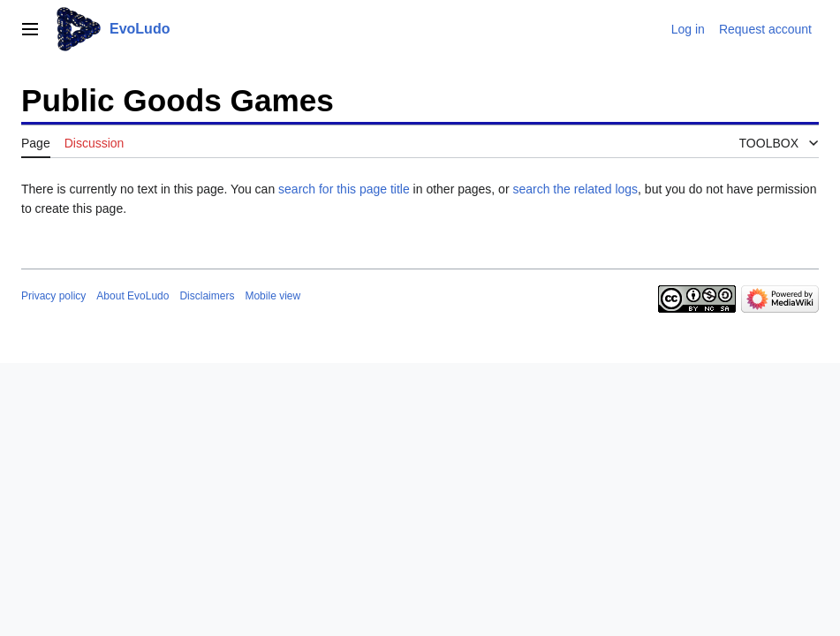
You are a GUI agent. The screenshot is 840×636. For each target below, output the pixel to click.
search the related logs (575, 189)
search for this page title (344, 189)
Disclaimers (207, 296)
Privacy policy (53, 296)
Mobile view (272, 296)
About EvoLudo (132, 296)
